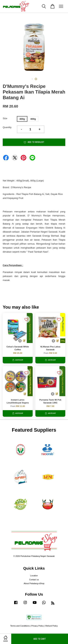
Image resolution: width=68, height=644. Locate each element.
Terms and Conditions (20, 626)
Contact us (34, 580)
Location (34, 576)
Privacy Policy (37, 626)
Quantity (7, 127)
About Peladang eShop (34, 583)
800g (33, 119)
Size (5, 118)
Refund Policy (51, 626)
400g (22, 119)
